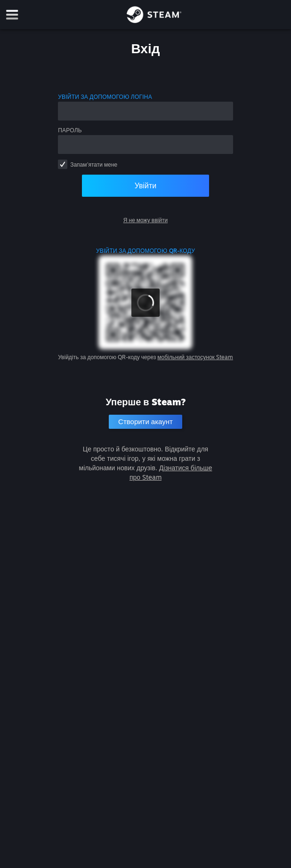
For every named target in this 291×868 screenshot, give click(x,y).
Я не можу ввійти (145, 220)
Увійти (146, 185)
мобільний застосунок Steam (195, 357)
